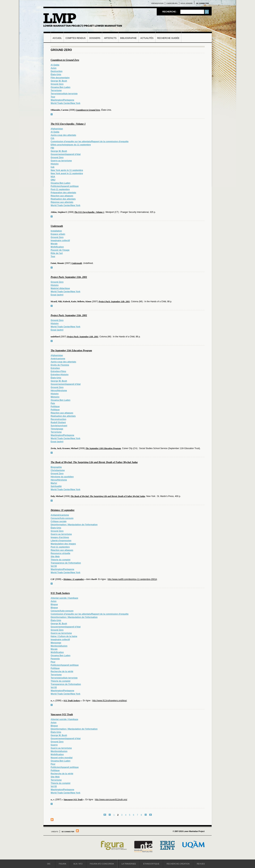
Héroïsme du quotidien (62, 477)
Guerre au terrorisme (61, 161)
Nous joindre (186, 3)
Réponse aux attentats (62, 202)
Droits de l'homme (60, 365)
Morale (54, 244)
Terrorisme (56, 90)
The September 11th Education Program (71, 351)
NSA (53, 177)
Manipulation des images (63, 544)
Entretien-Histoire (60, 375)
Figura (63, 864)
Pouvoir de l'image (60, 250)
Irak (53, 167)
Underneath (57, 226)
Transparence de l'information (66, 563)
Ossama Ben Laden (60, 87)
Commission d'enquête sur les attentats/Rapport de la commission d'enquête (90, 142)
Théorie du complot (60, 560)
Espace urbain (58, 234)
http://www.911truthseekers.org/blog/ (110, 701)
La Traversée (129, 864)
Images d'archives (60, 537)
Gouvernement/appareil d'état (66, 154)
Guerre (54, 745)
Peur (53, 662)
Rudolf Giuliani (58, 422)
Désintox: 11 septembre (63, 510)
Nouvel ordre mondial (62, 758)
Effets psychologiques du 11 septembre (71, 145)
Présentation (158, 3)
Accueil (57, 38)
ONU (53, 180)
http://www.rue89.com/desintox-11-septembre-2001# (132, 579)
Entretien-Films (58, 371)
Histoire (55, 164)
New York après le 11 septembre (67, 170)
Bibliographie (128, 38)
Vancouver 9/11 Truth (62, 714)
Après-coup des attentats (63, 135)
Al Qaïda (55, 65)
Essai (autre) (57, 295)
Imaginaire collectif (60, 241)
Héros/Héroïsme (59, 391)
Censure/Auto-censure (62, 518)
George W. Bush (59, 81)
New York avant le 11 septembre (67, 173)
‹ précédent (110, 815)
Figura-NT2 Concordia (102, 864)
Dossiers (95, 38)
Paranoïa (55, 659)
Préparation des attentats (63, 193)
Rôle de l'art (57, 253)
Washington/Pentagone (62, 100)
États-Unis (56, 74)
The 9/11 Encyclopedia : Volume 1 (68, 124)
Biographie (56, 467)
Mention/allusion (59, 646)
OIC (49, 864)
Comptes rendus (76, 38)
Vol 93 (54, 566)
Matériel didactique (60, 288)
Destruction (57, 71)
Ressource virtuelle (60, 553)
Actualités (147, 38)
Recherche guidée (168, 38)
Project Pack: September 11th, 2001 (69, 277)
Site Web (55, 557)
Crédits (55, 832)
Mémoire (55, 397)
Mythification (57, 247)
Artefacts (110, 38)
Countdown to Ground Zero (65, 60)
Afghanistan (57, 129)
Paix (53, 403)
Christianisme (58, 470)
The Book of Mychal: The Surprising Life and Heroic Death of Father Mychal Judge (94, 462)
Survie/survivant (59, 426)
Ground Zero (57, 84)
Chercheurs (172, 3)
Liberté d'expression (61, 541)
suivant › (146, 815)
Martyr (54, 483)
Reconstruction (58, 419)
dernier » (151, 815)
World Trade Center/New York (65, 103)
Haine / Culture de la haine (64, 636)
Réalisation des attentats (63, 199)
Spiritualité (56, 486)
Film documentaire (60, 78)
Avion (54, 68)
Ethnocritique (151, 864)
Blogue (54, 604)
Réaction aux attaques (62, 196)
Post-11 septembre (60, 189)
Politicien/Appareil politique (65, 186)
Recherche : (170, 12)
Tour (53, 97)
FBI (52, 148)
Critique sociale (59, 521)
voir (52, 114)
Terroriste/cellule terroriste (64, 94)
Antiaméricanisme (60, 515)
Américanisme (58, 359)
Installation (56, 231)
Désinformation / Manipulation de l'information (74, 525)
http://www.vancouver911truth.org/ (111, 800)
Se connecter (202, 3)
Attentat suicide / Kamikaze (64, 598)
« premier (105, 815)
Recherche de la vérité (62, 671)
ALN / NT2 (78, 864)
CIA (53, 138)
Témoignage (57, 429)
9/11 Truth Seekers (60, 593)
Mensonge (56, 643)
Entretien (55, 368)
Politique (55, 407)
